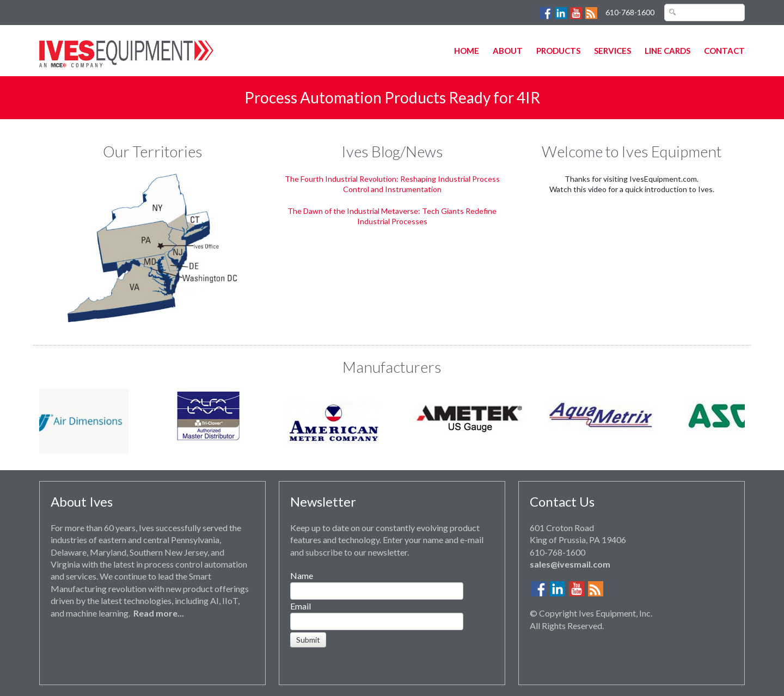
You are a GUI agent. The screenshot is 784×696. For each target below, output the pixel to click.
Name (302, 575)
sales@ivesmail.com (570, 564)
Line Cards (667, 51)
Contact (724, 51)
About (508, 51)
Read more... (159, 613)
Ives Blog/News (392, 151)
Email (301, 606)
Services (612, 51)
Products (558, 51)
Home (467, 51)
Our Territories (153, 151)
